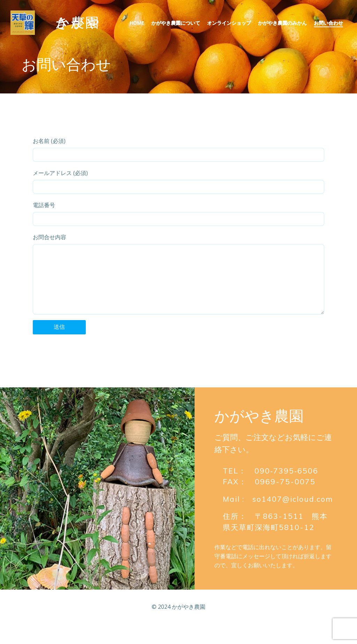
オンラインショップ (229, 23)
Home (137, 23)
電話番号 (178, 214)
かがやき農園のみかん (282, 23)
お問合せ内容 (178, 281)
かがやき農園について (176, 23)
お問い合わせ (328, 23)
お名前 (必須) (178, 149)
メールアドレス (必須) (178, 181)
